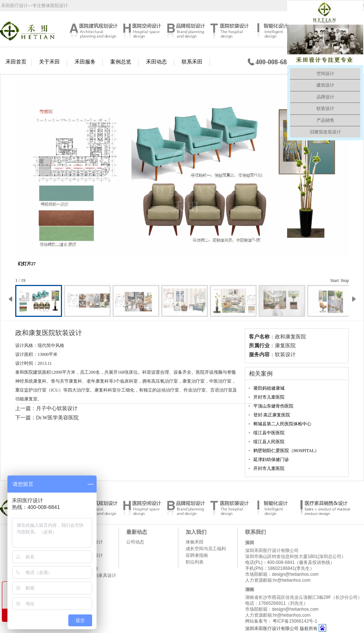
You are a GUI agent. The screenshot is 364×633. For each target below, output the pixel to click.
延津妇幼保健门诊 (271, 460)
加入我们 (196, 532)
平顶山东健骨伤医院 (273, 406)
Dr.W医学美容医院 (57, 418)
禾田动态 (156, 62)
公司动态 (135, 542)
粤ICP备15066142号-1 (295, 621)
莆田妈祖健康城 (269, 388)
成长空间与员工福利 (206, 549)
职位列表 (195, 562)
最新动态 (137, 532)
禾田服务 (85, 62)
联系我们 (256, 532)
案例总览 (121, 62)
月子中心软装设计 (57, 408)
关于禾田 (49, 62)
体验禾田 (195, 542)
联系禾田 (192, 62)
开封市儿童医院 (269, 397)
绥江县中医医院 (269, 433)
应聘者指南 (197, 555)
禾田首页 (16, 62)
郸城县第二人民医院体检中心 (282, 424)
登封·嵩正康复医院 (272, 415)
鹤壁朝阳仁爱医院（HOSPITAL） (286, 451)
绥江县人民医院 (269, 442)
